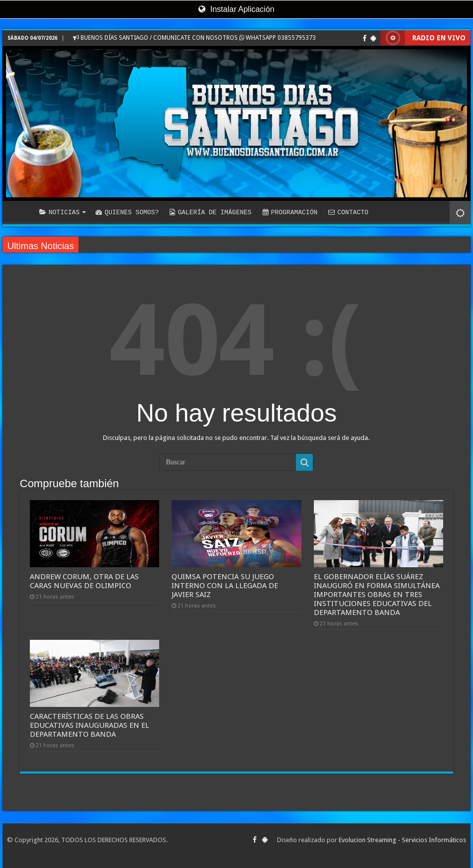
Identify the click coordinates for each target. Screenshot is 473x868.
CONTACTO (348, 212)
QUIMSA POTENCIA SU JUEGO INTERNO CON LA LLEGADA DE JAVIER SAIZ (225, 586)
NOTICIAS (59, 212)
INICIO (20, 211)
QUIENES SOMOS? (127, 212)
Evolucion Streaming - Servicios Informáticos (402, 840)
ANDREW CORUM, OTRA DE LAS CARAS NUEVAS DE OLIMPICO (84, 581)
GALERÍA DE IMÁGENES (210, 212)
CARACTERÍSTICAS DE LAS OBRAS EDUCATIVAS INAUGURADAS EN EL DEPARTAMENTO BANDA (90, 725)
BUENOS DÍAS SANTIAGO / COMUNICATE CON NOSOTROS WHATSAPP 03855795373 (194, 38)
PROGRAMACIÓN (290, 212)
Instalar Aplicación (236, 9)
